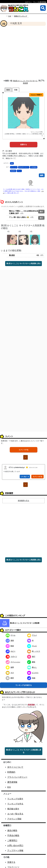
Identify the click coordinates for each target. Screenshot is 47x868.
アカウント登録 (14, 819)
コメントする (24, 450)
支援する (11, 862)
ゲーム (11, 635)
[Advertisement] (23, 53)
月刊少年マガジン (24, 167)
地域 (31, 678)
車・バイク (34, 651)
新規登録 (31, 705)
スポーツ (11, 657)
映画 (10, 646)
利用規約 (11, 772)
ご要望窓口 (12, 840)
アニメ (19, 171)
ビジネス (33, 673)
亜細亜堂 (13, 171)
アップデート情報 (15, 851)
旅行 (31, 657)
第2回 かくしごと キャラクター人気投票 (25, 623)
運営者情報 (12, 782)
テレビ (32, 646)
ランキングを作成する (24, 685)
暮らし (32, 667)
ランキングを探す (15, 799)
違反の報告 (12, 830)
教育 (10, 678)
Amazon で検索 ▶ (36, 95)
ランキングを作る (15, 804)
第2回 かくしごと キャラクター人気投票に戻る (23, 263)
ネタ (10, 673)
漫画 (12, 163)
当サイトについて (15, 767)
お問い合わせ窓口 (15, 846)
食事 (10, 667)
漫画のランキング (21, 16)
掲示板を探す (13, 809)
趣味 (31, 662)
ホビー (11, 651)
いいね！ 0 (25, 477)
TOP (10, 16)
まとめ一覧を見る (15, 814)
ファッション (13, 662)
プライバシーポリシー (17, 777)
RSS (9, 787)
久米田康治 (34, 167)
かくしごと (14, 167)
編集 (42, 175)
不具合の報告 (13, 835)
